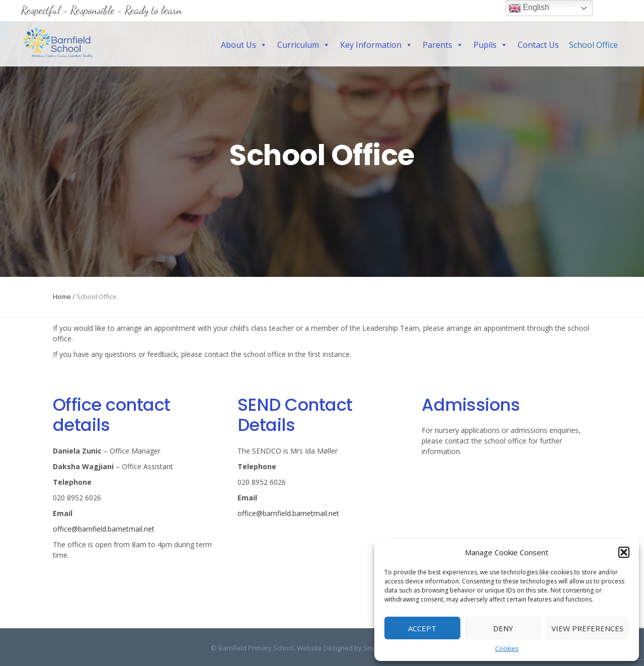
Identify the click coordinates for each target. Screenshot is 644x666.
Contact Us (538, 45)
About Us (244, 45)
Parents (443, 45)
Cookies (507, 649)
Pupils (491, 45)
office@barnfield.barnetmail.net (104, 529)
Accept (422, 628)
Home (62, 297)
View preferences (587, 628)
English (529, 8)
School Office (593, 45)
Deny (503, 628)
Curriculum (304, 45)
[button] (624, 552)
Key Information (376, 45)
